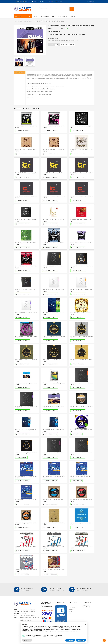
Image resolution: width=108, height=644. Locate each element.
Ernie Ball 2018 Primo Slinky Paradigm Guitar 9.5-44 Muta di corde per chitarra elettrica (62, 243)
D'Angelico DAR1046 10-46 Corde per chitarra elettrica (28, 360)
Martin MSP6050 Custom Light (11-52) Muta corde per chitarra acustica (87, 430)
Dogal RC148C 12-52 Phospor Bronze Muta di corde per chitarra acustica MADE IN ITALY (63, 149)
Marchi (53, 16)
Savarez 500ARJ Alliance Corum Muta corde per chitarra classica (30, 570)
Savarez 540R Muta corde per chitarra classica (26, 546)
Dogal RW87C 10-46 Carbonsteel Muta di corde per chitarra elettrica (86, 196)
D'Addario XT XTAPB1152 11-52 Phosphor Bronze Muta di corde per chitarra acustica (35, 406)
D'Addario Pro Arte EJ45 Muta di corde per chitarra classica (84, 500)
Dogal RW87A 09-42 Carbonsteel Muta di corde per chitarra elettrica (31, 196)
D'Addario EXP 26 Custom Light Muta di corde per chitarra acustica (58, 406)
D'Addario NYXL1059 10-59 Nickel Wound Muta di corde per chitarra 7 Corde (88, 266)
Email (35, 2)
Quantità (51, 45)
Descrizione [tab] (20, 72)
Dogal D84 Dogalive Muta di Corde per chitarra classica (28, 243)
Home (35, 16)
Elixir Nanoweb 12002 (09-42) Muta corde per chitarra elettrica (29, 476)
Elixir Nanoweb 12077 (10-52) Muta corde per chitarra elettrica (84, 476)
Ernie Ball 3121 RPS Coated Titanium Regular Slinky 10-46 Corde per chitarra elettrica (34, 126)
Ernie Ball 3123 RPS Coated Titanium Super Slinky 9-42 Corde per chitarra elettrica (61, 126)
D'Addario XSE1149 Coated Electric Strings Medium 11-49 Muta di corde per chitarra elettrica (36, 313)
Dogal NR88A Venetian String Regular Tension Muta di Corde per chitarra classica (89, 219)
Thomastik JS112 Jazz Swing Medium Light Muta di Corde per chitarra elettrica (60, 383)
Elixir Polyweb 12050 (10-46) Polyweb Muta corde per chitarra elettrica (59, 430)
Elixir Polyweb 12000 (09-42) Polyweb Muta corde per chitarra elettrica (31, 430)
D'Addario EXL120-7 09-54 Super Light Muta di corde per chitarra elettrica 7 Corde (34, 336)
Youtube (51, 2)
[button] (85, 624)
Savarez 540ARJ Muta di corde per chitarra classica (82, 546)
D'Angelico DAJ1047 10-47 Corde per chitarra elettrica (82, 360)
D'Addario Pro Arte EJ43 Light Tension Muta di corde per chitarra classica (32, 523)
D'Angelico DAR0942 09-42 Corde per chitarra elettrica (83, 336)
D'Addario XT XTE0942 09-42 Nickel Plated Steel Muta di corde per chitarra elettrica (62, 453)
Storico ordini (72, 610)
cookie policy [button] (75, 628)
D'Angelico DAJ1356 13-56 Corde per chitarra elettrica (55, 336)
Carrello (71, 611)
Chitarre (20, 21)
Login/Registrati (91, 2)
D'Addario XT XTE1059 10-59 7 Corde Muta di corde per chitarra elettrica (59, 266)
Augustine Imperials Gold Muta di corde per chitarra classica (57, 523)
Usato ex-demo (44, 16)
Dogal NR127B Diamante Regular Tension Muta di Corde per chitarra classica (60, 219)
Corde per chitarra (28, 21)
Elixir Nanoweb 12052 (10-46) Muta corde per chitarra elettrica (57, 476)
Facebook (42, 2)
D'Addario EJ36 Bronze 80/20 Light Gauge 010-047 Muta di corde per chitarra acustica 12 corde (37, 383)
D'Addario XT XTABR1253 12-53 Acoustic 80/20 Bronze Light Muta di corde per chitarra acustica (37, 289)
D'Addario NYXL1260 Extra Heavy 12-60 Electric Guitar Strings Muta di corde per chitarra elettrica (37, 219)
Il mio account (72, 608)
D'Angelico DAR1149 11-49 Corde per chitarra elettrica (55, 360)
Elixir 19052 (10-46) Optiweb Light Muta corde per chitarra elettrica (58, 313)
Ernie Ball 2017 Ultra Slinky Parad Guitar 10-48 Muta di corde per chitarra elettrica (89, 243)
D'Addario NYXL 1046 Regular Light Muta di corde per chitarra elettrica (31, 453)
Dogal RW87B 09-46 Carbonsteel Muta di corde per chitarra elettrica (58, 196)
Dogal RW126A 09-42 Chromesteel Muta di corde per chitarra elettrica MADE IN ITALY (35, 173)
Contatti (72, 16)
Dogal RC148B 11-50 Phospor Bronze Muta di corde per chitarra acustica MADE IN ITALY (36, 149)
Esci (70, 613)
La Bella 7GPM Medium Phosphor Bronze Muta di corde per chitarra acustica (60, 570)
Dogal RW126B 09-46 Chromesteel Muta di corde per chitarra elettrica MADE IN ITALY (62, 173)
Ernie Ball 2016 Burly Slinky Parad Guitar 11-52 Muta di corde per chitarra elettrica (34, 266)
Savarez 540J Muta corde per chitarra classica (53, 546)
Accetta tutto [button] (81, 640)
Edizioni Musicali (62, 16)
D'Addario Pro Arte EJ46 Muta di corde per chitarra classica (56, 500)
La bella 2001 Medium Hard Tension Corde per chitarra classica (85, 313)
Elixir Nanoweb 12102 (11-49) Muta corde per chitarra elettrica (29, 500)
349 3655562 (23, 613)
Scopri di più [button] (27, 640)
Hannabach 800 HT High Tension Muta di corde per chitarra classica (86, 523)
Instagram (60, 2)
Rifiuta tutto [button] (70, 640)
